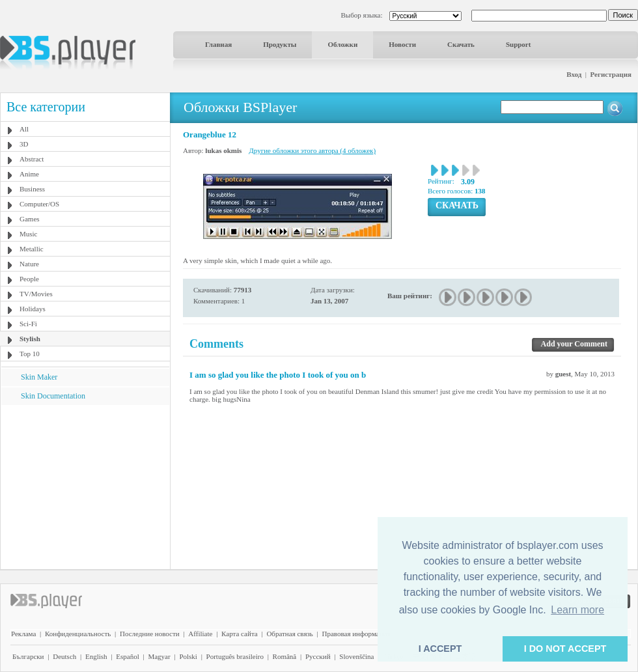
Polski (188, 656)
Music (29, 234)
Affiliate (200, 634)
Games (30, 219)
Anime (29, 174)
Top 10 (30, 354)
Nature (29, 264)
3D (24, 144)
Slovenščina (356, 656)
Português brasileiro (235, 656)
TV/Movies (36, 294)
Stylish (30, 339)
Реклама (23, 634)
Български (28, 656)
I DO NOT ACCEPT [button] (565, 649)
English (96, 656)
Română (285, 656)
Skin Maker (39, 377)
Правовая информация (356, 634)
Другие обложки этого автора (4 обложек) (312, 150)
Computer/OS (39, 204)
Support (519, 44)
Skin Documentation (53, 396)
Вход (574, 74)
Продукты (280, 44)
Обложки (342, 44)
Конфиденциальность (78, 634)
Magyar (159, 656)
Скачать (461, 44)
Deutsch (64, 656)
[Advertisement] (85, 486)
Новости (402, 44)
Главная (218, 44)
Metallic (32, 249)
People (29, 279)
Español (127, 656)
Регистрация (611, 74)
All (24, 129)
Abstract (32, 159)
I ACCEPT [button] (440, 649)
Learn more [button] (577, 610)
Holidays (33, 309)
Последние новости (150, 634)
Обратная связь (289, 634)
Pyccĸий (318, 656)
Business (32, 189)
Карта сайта (240, 634)
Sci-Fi (28, 324)
